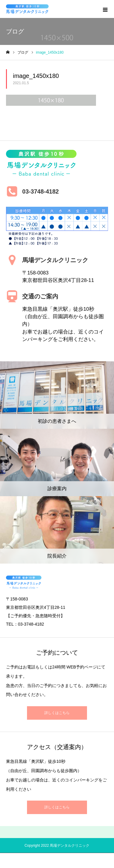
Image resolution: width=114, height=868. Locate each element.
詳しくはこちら (57, 713)
